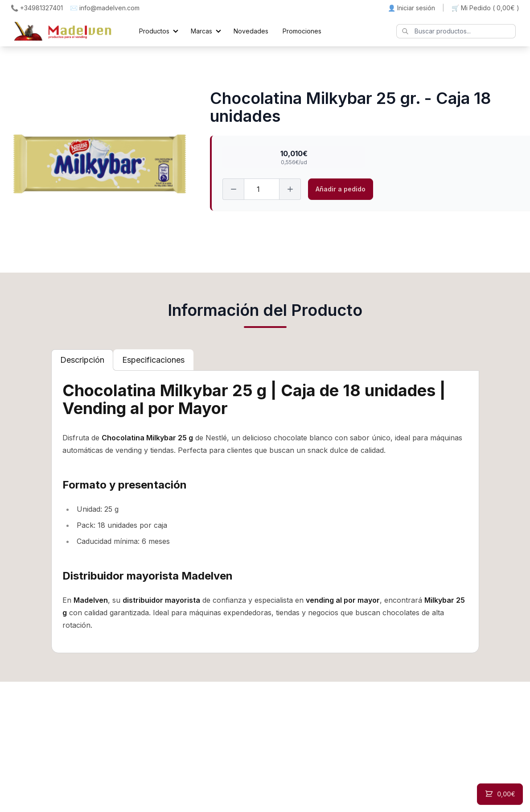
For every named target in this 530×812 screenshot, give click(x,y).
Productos (154, 31)
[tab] (82, 360)
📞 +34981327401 (37, 8)
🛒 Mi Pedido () (485, 8)
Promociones (302, 31)
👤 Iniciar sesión (411, 8)
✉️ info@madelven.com (105, 8)
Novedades (251, 31)
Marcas (201, 31)
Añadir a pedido (341, 189)
